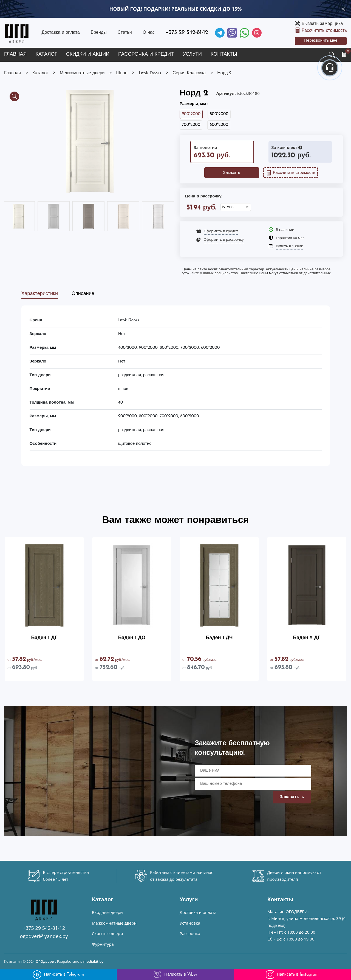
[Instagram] (257, 33)
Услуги (192, 54)
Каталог (46, 54)
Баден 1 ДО (132, 638)
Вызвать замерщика (322, 24)
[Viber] (232, 33)
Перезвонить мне (321, 41)
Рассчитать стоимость (324, 31)
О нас (149, 33)
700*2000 (191, 125)
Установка (190, 923)
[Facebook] (244, 33)
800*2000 (219, 114)
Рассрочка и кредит (146, 54)
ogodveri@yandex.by (44, 936)
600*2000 (219, 125)
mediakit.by (94, 961)
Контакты (224, 54)
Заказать (232, 173)
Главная (15, 54)
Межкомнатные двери (114, 923)
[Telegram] (220, 33)
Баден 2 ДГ (307, 638)
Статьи (125, 33)
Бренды (99, 33)
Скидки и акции (88, 54)
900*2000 (191, 114)
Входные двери (107, 912)
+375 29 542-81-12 (187, 33)
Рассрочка (190, 933)
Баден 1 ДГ (44, 638)
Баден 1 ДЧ (219, 638)
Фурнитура (103, 944)
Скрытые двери (107, 933)
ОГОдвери (45, 961)
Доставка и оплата (60, 33)
